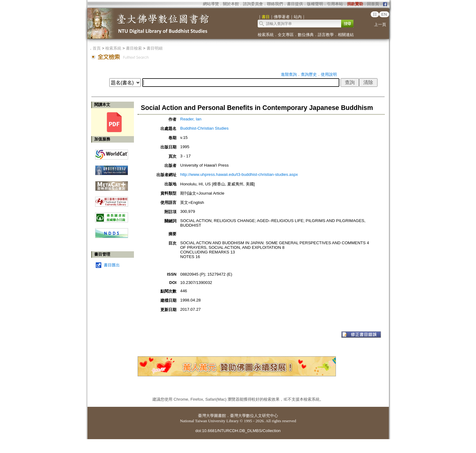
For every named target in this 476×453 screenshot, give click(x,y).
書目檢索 (134, 48)
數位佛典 (306, 35)
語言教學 (326, 35)
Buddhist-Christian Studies (204, 128)
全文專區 (286, 35)
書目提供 (295, 4)
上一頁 (380, 24)
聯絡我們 (275, 4)
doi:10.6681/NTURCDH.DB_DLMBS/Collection (238, 431)
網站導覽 (211, 4)
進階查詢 (289, 74)
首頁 (97, 48)
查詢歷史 (309, 74)
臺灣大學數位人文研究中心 (254, 416)
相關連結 (346, 35)
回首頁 (373, 4)
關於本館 (231, 4)
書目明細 (155, 48)
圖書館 (220, 416)
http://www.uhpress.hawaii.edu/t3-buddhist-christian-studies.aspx (239, 174)
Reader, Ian (191, 119)
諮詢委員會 (253, 4)
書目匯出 (112, 265)
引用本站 (335, 4)
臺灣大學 (206, 416)
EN (384, 14)
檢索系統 (266, 35)
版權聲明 (315, 4)
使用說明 (329, 74)
